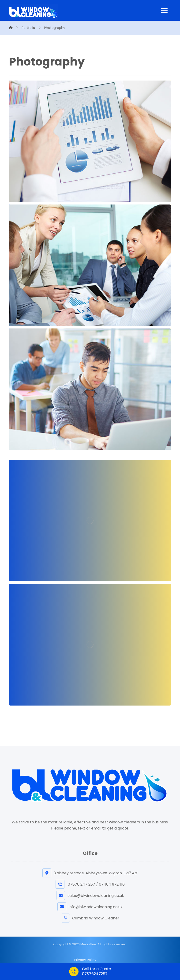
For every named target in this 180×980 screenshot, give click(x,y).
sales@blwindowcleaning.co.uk (90, 896)
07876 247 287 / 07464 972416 (90, 884)
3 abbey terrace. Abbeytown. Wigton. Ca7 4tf (90, 873)
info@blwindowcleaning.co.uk (90, 907)
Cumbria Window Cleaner (90, 918)
